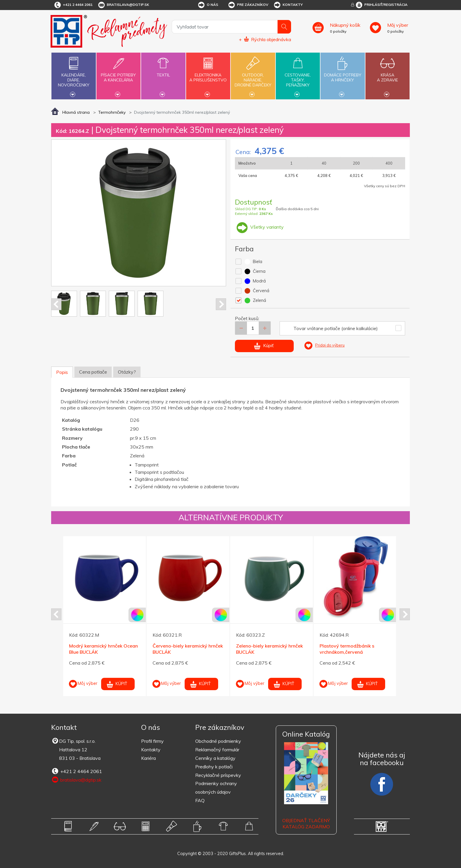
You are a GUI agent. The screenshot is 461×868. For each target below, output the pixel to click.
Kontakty (288, 5)
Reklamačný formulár (217, 750)
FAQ (200, 800)
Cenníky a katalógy (215, 758)
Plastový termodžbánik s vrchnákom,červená (347, 649)
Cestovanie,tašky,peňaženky (298, 75)
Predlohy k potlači (214, 767)
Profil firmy (152, 741)
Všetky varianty (259, 227)
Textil (163, 72)
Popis (62, 372)
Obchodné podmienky (218, 741)
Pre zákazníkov (248, 5)
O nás (208, 5)
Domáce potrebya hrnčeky (343, 74)
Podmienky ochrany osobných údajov (216, 788)
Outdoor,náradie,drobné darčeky (253, 75)
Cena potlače (93, 372)
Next (221, 304)
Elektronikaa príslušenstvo (208, 74)
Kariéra (148, 758)
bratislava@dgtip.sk (123, 5)
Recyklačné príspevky (218, 775)
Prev (56, 304)
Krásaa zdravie (387, 74)
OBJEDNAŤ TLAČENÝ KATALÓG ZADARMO (306, 823)
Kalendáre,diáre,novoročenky (74, 75)
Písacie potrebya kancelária (118, 74)
